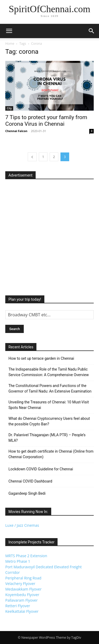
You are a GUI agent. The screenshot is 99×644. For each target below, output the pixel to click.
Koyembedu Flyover (22, 595)
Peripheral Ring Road (23, 578)
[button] (9, 31)
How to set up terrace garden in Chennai (41, 358)
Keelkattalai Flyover (22, 611)
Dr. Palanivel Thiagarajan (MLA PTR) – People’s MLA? (47, 438)
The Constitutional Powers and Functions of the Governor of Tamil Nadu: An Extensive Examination (50, 388)
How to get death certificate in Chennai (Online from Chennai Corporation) (51, 454)
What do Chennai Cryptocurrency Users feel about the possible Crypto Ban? (49, 421)
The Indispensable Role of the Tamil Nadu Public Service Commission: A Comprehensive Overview (49, 372)
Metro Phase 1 (18, 561)
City (9, 108)
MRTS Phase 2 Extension (26, 556)
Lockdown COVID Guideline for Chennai (41, 469)
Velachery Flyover (20, 584)
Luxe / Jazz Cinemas (22, 525)
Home (10, 44)
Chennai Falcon (16, 131)
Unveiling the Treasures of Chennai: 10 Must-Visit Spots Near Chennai (49, 405)
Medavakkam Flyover (23, 589)
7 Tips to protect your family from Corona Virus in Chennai (46, 121)
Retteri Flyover (18, 606)
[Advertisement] (49, 236)
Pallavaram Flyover (22, 600)
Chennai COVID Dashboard (30, 481)
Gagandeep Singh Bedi (27, 493)
